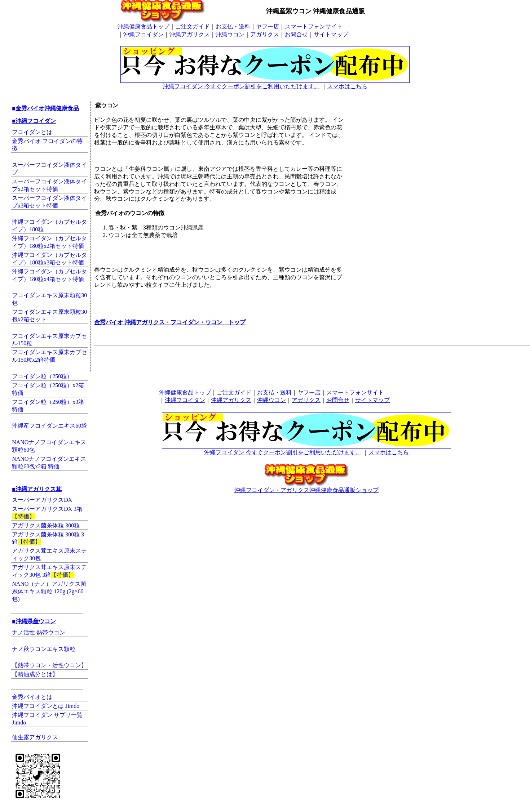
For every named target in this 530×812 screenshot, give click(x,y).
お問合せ (296, 34)
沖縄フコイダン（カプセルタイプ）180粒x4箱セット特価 (49, 275)
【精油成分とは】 (35, 674)
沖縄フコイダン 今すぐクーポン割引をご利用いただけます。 (265, 84)
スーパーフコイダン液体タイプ (49, 169)
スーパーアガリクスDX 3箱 (47, 513)
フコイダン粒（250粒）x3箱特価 (48, 406)
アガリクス (265, 34)
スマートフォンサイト (314, 26)
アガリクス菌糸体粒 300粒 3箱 (48, 538)
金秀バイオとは (32, 697)
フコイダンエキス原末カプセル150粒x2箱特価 (49, 356)
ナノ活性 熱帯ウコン (39, 632)
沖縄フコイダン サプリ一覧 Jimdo (47, 719)
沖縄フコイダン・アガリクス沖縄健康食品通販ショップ (306, 487)
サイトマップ (331, 34)
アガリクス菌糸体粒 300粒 (46, 525)
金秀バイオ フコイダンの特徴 (47, 145)
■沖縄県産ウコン (34, 621)
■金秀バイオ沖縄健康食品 (45, 108)
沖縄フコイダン (143, 34)
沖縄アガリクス (190, 34)
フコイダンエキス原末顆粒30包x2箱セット (49, 316)
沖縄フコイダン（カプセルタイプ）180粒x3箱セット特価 (49, 259)
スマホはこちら (347, 86)
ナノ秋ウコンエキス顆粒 (44, 649)
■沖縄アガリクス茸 (37, 489)
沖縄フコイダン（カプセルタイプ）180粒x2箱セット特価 (49, 242)
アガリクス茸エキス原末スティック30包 (49, 554)
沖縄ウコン (230, 34)
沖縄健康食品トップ (143, 26)
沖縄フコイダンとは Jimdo (46, 706)
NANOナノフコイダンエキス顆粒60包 (49, 446)
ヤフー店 (268, 26)
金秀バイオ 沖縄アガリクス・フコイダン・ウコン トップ (170, 322)
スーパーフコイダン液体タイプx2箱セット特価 (49, 185)
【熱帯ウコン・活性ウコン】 (49, 665)
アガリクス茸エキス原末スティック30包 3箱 (49, 571)
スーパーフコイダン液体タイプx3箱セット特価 (49, 202)
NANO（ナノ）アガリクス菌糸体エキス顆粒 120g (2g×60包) (49, 591)
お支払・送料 (233, 26)
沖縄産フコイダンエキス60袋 (49, 426)
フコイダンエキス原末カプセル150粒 (49, 340)
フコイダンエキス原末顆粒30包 (49, 299)
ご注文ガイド (193, 26)
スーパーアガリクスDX (42, 500)
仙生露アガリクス (35, 737)
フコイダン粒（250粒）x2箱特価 (48, 389)
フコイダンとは (32, 132)
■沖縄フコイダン (34, 121)
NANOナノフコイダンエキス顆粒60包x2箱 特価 (49, 463)
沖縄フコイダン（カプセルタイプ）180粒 (49, 226)
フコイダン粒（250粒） (42, 376)
